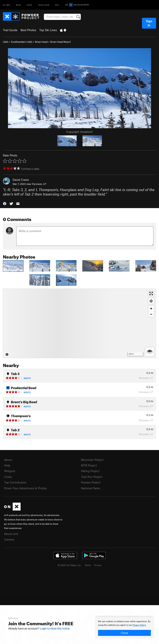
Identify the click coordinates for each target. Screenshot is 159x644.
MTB (19, 5)
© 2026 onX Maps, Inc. (70, 565)
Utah (6, 42)
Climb (7, 5)
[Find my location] (151, 301)
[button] (5, 203)
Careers (9, 539)
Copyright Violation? (79, 132)
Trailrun (44, 5)
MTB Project (89, 465)
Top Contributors (15, 482)
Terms (88, 565)
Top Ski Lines (48, 30)
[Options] (150, 352)
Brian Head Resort (60, 42)
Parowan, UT (39, 184)
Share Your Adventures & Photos (25, 488)
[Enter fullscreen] (151, 293)
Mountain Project (92, 460)
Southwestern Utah (22, 42)
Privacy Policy (139, 625)
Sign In (149, 23)
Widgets (10, 471)
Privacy (98, 565)
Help (7, 465)
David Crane (21, 180)
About (8, 460)
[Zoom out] (151, 314)
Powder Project (91, 482)
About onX (11, 534)
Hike (30, 5)
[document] (124, 628)
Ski (57, 5)
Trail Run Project (92, 477)
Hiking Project (90, 471)
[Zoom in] (151, 309)
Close (124, 633)
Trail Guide (10, 30)
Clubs (8, 477)
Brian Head (41, 42)
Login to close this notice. (55, 629)
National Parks (90, 488)
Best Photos (28, 30)
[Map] (79, 323)
